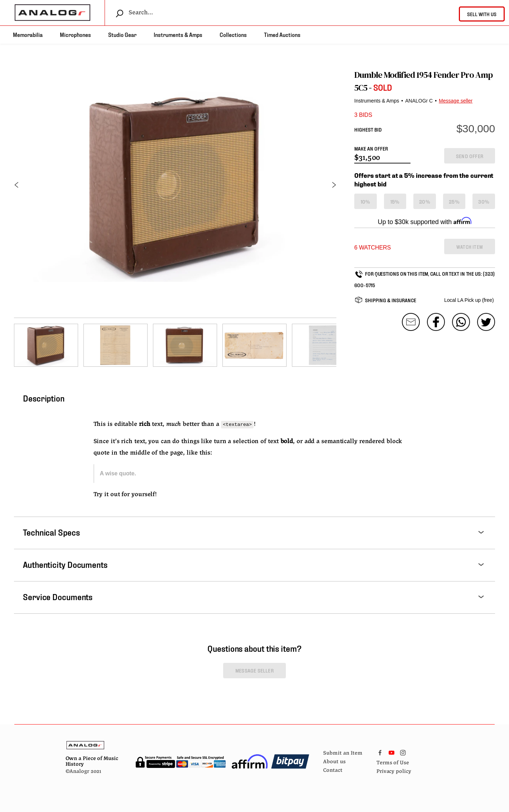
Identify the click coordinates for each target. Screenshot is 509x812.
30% (484, 201)
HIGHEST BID (368, 129)
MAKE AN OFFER (371, 148)
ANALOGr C (419, 101)
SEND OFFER (470, 156)
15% (395, 201)
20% (425, 201)
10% (366, 201)
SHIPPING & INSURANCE (391, 300)
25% (454, 201)
